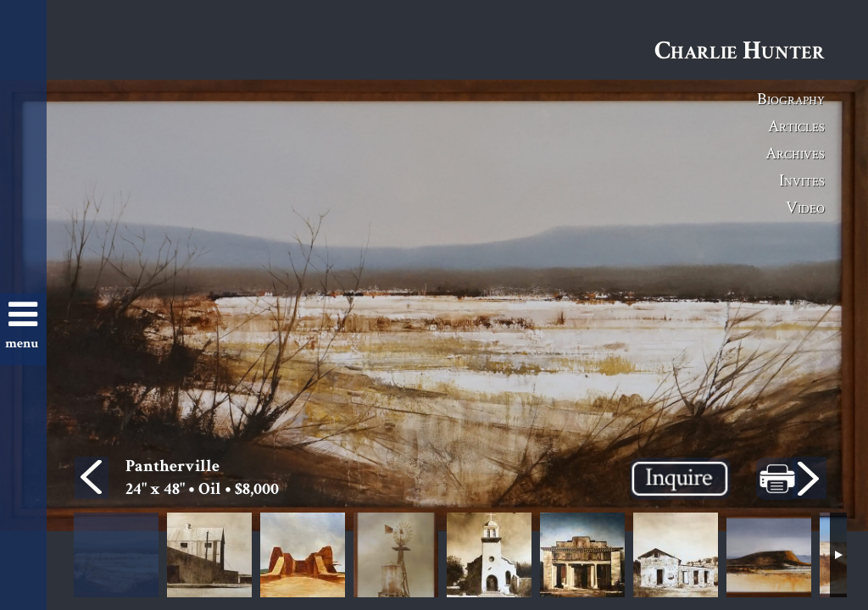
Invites (802, 180)
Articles (796, 125)
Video (805, 207)
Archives (795, 152)
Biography (791, 98)
